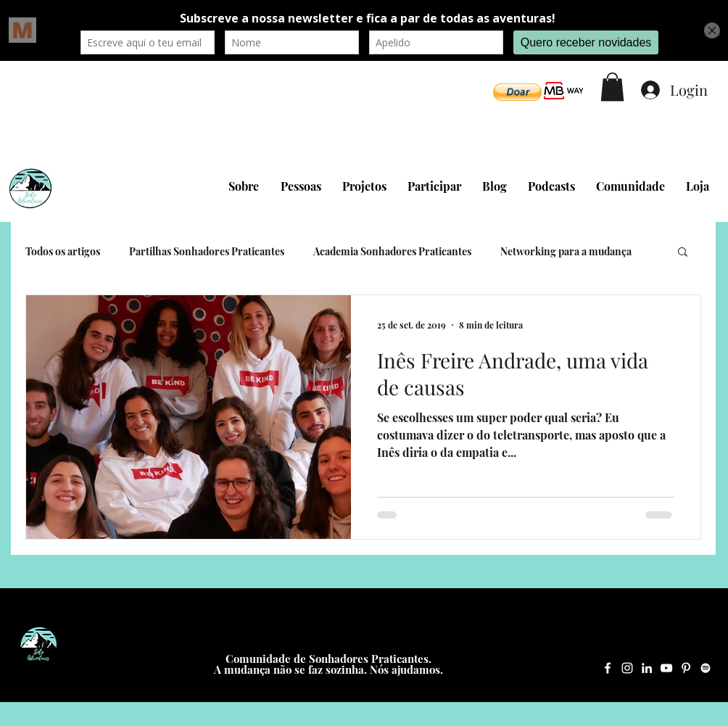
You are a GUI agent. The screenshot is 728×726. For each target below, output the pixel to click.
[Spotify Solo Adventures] (706, 668)
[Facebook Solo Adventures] (608, 668)
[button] (517, 92)
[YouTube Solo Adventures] (666, 668)
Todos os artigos (63, 251)
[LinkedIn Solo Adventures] (647, 668)
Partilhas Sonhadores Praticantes (207, 251)
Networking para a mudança (566, 251)
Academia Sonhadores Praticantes (392, 251)
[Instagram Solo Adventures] (627, 668)
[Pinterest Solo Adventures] (686, 668)
